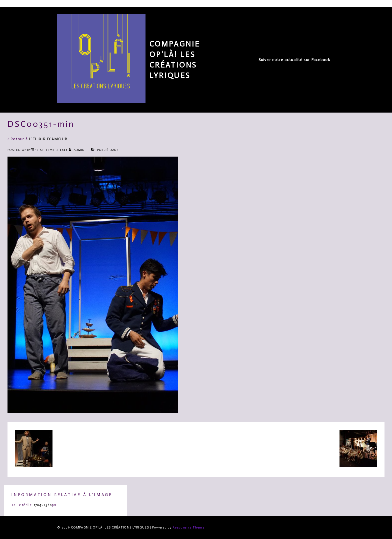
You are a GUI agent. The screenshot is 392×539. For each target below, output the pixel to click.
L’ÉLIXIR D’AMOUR (48, 139)
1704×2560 (43, 505)
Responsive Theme (189, 527)
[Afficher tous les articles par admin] (77, 150)
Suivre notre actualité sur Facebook (294, 60)
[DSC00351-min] (52, 150)
